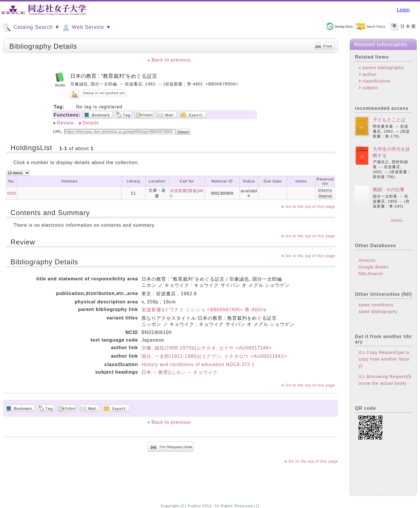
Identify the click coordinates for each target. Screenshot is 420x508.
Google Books (373, 267)
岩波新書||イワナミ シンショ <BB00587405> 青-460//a (204, 310)
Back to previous (171, 60)
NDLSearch (371, 274)
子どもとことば (389, 120)
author (369, 74)
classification (377, 81)
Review (65, 123)
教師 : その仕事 (389, 190)
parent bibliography (383, 68)
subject (370, 88)
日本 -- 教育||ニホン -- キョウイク (180, 372)
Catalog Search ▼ (31, 27)
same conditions (376, 305)
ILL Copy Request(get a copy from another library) (384, 359)
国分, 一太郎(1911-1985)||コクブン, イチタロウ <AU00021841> (214, 356)
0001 (12, 193)
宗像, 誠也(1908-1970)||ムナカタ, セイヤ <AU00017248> (207, 348)
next (395, 220)
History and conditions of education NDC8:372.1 (198, 364)
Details (91, 123)
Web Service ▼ (86, 27)
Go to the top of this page (310, 206)
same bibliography (378, 312)
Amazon (367, 260)
